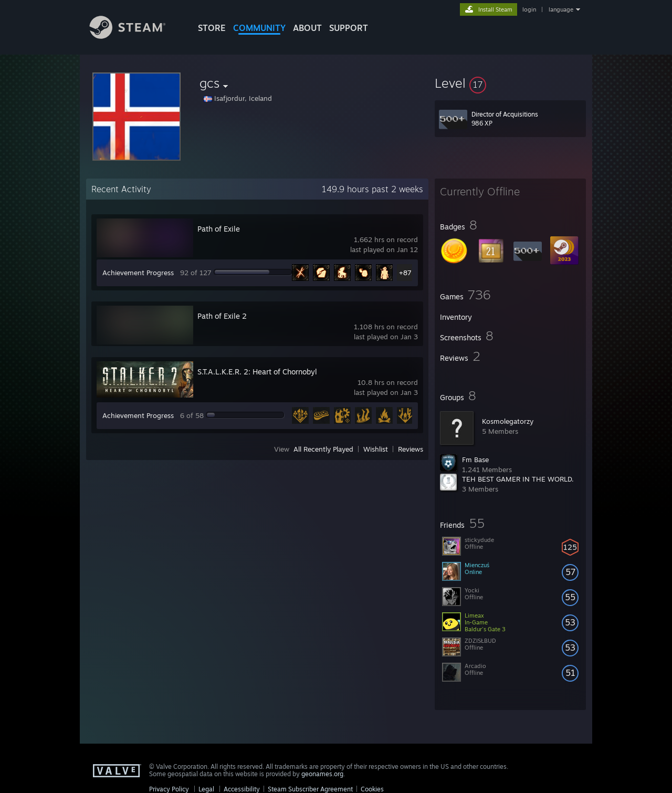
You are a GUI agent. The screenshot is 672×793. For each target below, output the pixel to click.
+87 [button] (405, 273)
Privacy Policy (169, 789)
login (529, 9)
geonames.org (322, 774)
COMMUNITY (259, 28)
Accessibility (242, 789)
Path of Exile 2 (222, 316)
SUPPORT (349, 28)
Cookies (372, 789)
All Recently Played (323, 449)
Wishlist (376, 449)
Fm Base (475, 460)
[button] (510, 83)
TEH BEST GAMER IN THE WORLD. (518, 479)
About (307, 28)
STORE (212, 28)
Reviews (411, 449)
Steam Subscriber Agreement (310, 789)
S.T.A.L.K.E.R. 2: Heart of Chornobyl (257, 372)
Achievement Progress (138, 273)
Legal (206, 789)
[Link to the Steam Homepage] (135, 36)
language (561, 9)
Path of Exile (219, 229)
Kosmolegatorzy (508, 421)
